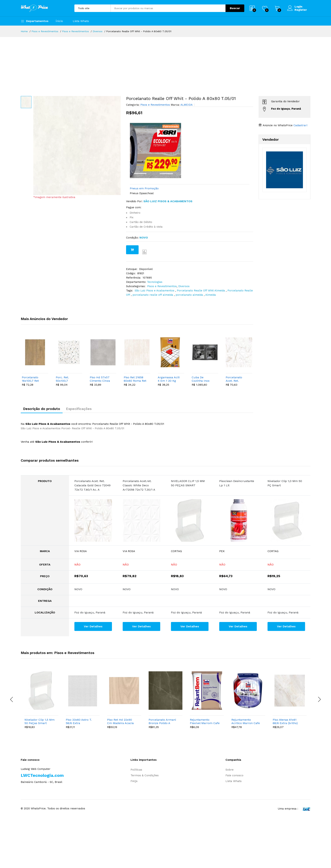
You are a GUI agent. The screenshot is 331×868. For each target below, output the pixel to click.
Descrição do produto (43, 409)
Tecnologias (155, 282)
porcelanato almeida (190, 295)
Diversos (99, 31)
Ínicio (59, 21)
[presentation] (12, 700)
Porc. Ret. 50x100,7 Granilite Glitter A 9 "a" (66, 379)
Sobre (230, 771)
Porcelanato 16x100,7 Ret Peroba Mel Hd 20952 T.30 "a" (32, 379)
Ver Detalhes (93, 627)
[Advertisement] (166, 64)
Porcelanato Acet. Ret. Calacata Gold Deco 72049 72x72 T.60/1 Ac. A (237, 379)
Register (301, 10)
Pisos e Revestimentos (45, 31)
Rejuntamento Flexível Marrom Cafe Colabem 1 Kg (205, 722)
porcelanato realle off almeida (153, 295)
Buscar (235, 8)
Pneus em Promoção (144, 188)
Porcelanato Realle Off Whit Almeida (201, 291)
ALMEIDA (186, 105)
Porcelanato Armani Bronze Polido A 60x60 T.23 (162, 722)
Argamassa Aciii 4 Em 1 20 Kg (169, 379)
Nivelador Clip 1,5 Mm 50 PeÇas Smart (40, 722)
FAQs (134, 782)
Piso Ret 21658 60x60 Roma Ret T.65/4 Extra (135, 379)
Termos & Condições (145, 777)
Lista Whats (81, 21)
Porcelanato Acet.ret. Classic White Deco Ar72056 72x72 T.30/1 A (139, 487)
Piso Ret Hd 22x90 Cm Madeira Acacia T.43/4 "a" (120, 722)
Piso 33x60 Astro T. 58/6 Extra (79, 722)
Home (24, 31)
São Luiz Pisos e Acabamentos (155, 291)
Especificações (83, 409)
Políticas (136, 771)
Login (298, 7)
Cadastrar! (300, 125)
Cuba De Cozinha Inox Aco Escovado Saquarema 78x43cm (201, 379)
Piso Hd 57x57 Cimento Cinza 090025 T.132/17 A (101, 379)
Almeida (211, 295)
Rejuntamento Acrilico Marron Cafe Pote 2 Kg (246, 722)
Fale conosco (234, 777)
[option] (77, 146)
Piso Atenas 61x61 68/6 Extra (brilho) (285, 722)
